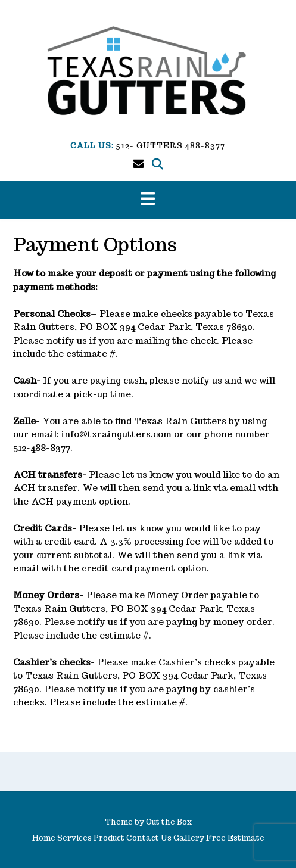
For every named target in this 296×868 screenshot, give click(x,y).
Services (74, 838)
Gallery (189, 838)
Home (44, 838)
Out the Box (169, 822)
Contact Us (149, 838)
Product (109, 838)
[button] (148, 200)
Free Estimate (235, 838)
